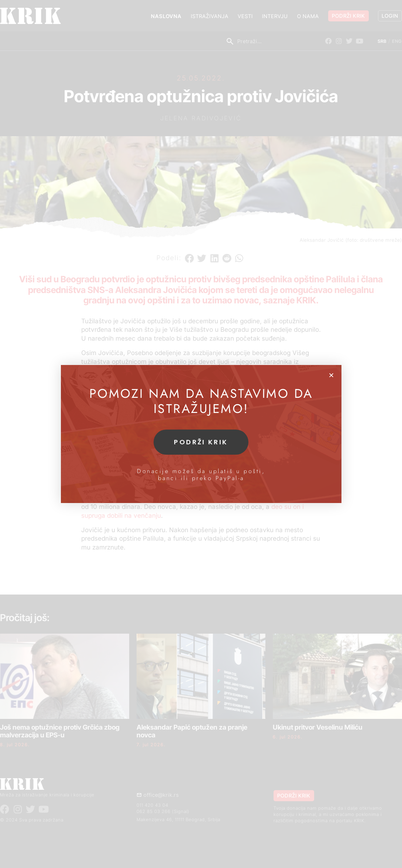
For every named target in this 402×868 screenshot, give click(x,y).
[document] (201, 434)
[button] (331, 375)
